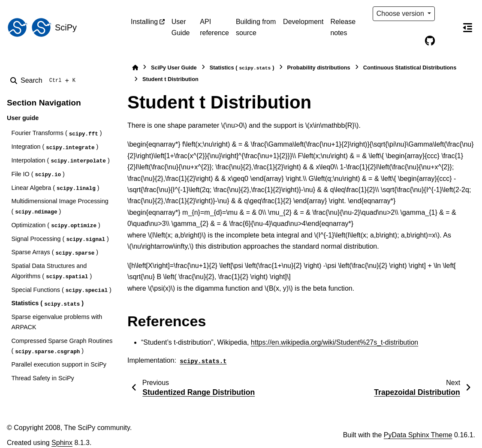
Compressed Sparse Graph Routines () (62, 346)
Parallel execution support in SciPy (59, 364)
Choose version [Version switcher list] (401, 14)
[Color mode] (448, 14)
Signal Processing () (60, 239)
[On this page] (467, 27)
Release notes (343, 27)
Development (303, 22)
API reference (214, 27)
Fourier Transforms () (56, 134)
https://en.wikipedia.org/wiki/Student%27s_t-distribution (334, 342)
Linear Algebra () (55, 188)
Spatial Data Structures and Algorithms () (51, 271)
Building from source (256, 27)
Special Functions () (61, 290)
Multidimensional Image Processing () (60, 207)
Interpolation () (60, 161)
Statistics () (47, 304)
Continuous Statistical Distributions (410, 68)
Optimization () (56, 226)
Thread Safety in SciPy (42, 378)
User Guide (181, 27)
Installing (144, 22)
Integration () (55, 147)
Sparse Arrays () (55, 253)
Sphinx (62, 443)
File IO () (38, 175)
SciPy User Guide (174, 68)
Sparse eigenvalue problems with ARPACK (57, 322)
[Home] (135, 68)
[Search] (45, 81)
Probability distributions (319, 68)
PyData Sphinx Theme (418, 435)
